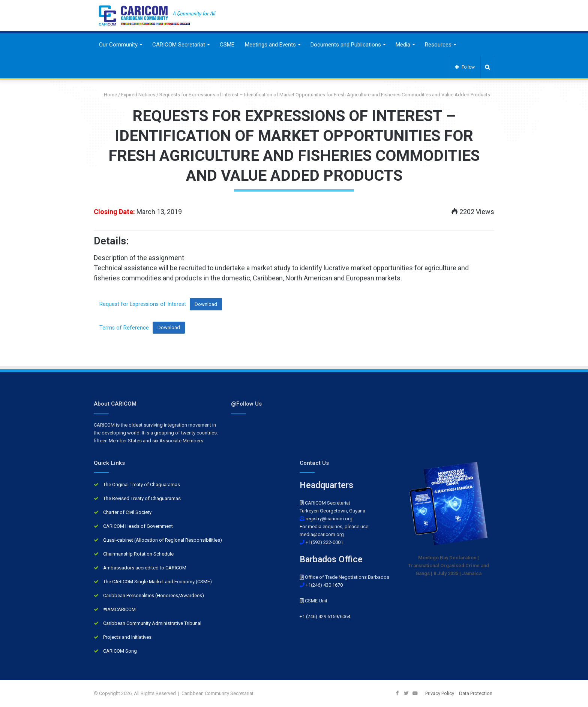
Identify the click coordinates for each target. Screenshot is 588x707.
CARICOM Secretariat (179, 45)
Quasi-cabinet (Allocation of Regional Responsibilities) (163, 540)
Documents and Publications (346, 45)
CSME (227, 45)
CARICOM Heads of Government (138, 526)
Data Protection (476, 693)
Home (108, 95)
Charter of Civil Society (127, 512)
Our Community (118, 45)
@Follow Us (246, 404)
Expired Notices (138, 95)
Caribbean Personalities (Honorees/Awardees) (154, 595)
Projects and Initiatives (127, 637)
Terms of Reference (124, 327)
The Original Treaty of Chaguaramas (142, 485)
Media (403, 45)
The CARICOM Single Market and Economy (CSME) (157, 582)
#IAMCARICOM (119, 609)
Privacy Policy (440, 693)
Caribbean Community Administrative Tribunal (152, 623)
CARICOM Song (120, 651)
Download (206, 304)
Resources (438, 45)
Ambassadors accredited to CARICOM (145, 568)
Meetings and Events (270, 45)
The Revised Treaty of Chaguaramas (142, 498)
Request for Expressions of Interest (143, 304)
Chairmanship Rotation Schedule (138, 554)
